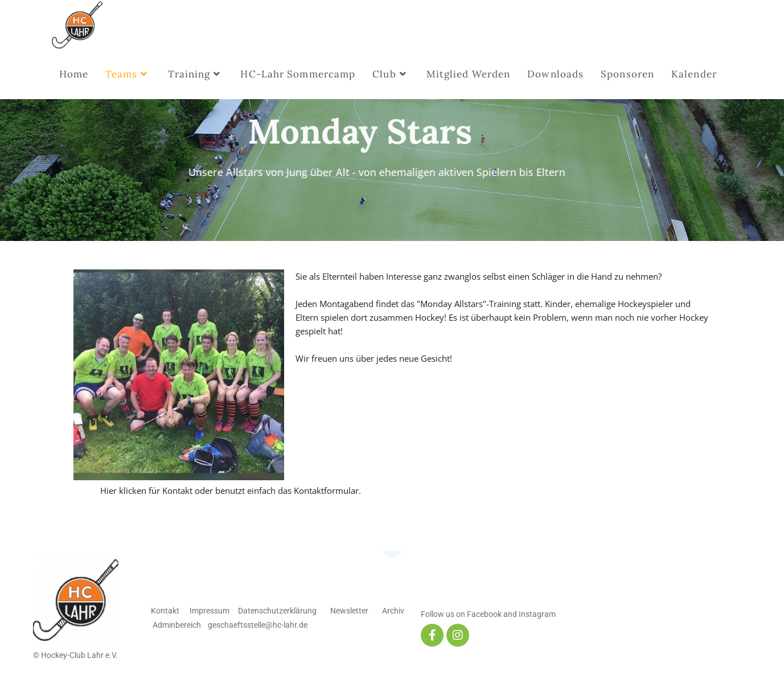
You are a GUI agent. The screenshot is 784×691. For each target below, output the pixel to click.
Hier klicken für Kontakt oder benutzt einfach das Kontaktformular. (231, 490)
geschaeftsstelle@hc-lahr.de (258, 625)
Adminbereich (177, 625)
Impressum (210, 611)
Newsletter (349, 611)
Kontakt (165, 611)
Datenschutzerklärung (276, 611)
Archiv (393, 611)
